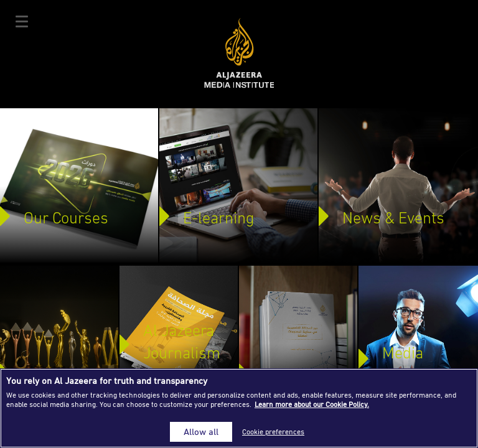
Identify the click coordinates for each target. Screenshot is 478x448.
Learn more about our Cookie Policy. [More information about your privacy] (312, 404)
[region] (239, 408)
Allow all (201, 432)
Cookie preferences (273, 432)
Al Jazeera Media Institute (239, 53)
